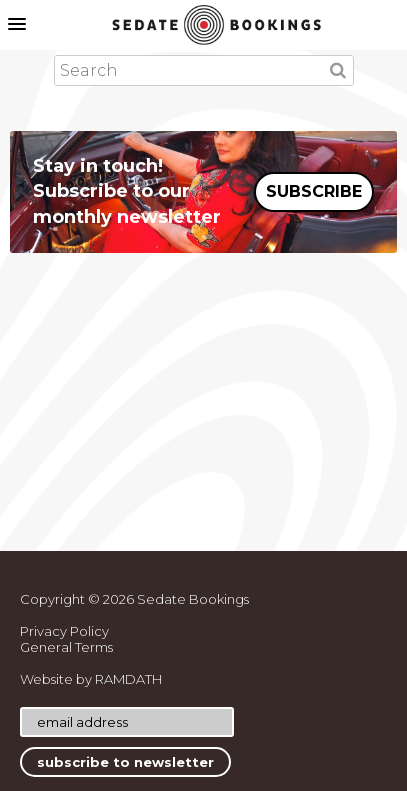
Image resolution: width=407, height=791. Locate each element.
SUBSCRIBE (314, 191)
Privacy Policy (64, 631)
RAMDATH (128, 679)
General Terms (66, 647)
